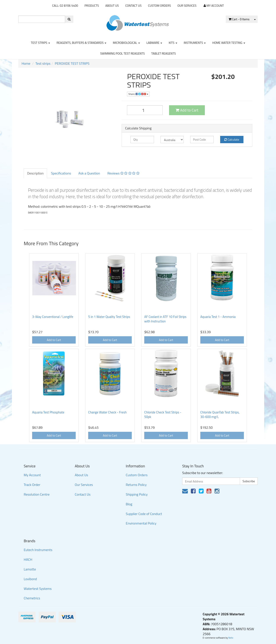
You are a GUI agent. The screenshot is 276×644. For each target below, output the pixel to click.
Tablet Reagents (163, 53)
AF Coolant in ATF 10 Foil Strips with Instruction (165, 319)
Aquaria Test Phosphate (48, 412)
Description (35, 173)
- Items (239, 19)
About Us (112, 5)
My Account (32, 475)
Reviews (123, 173)
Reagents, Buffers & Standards (81, 43)
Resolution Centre (37, 494)
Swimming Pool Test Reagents (123, 53)
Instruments (195, 43)
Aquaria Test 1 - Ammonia (218, 317)
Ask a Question (89, 173)
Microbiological (126, 43)
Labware (154, 43)
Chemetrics (32, 598)
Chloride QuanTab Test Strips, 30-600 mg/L (220, 415)
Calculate (232, 139)
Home (26, 63)
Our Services (187, 5)
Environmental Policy (141, 523)
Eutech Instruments (38, 550)
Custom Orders (160, 5)
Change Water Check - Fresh (107, 412)
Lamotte (30, 569)
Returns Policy (136, 485)
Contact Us (133, 5)
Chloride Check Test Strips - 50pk (163, 415)
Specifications (61, 173)
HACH (28, 559)
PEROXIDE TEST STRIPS (72, 63)
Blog (129, 504)
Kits (173, 43)
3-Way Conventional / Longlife (53, 317)
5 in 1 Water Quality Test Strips (109, 317)
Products (92, 5)
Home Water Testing (229, 43)
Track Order (32, 485)
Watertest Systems (38, 589)
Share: (138, 94)
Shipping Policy (137, 494)
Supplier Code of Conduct (144, 514)
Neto (231, 638)
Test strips (40, 43)
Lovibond (30, 579)
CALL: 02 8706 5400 (65, 5)
